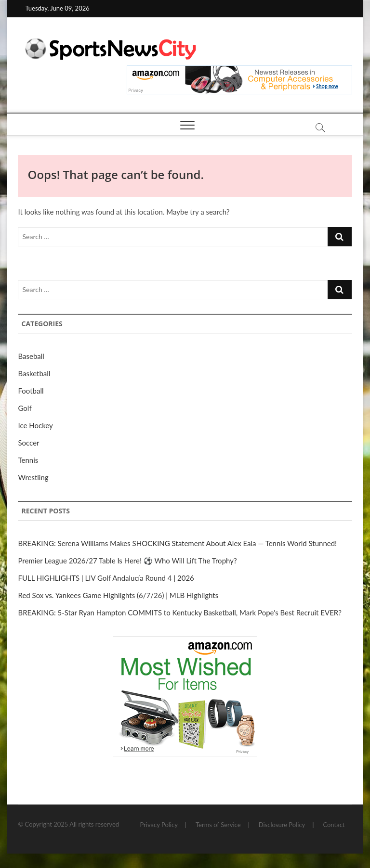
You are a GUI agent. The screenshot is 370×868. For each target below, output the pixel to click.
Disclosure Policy (282, 825)
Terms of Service (218, 825)
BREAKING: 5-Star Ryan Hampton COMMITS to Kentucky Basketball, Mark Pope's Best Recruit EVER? (179, 613)
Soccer (28, 443)
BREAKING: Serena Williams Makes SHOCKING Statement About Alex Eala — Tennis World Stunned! (177, 543)
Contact (334, 825)
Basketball (34, 373)
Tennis (28, 460)
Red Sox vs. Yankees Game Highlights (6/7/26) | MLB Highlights (118, 595)
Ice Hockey (35, 425)
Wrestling (33, 477)
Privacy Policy (159, 825)
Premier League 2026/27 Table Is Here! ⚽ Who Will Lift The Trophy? (127, 561)
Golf (25, 408)
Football (31, 391)
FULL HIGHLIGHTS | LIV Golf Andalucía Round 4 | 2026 (106, 578)
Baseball (31, 356)
